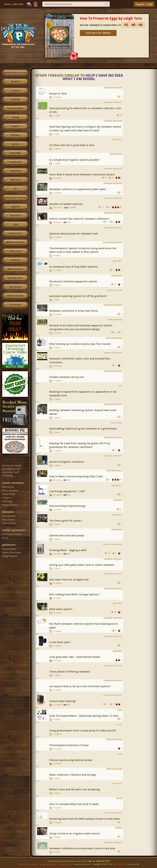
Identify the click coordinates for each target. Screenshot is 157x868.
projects (15, 260)
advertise (35, 864)
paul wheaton (119, 864)
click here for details (98, 33)
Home (7, 4)
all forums (15, 305)
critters (15, 91)
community (15, 162)
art (15, 189)
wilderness (15, 171)
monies (15, 126)
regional (15, 207)
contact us (23, 864)
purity (15, 144)
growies (15, 82)
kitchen (15, 135)
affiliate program (50, 864)
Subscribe (18, 4)
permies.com (15, 278)
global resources (15, 242)
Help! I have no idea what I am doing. (93, 77)
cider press (15, 251)
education (15, 216)
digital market (15, 269)
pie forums (15, 287)
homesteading (15, 108)
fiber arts (15, 180)
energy (15, 117)
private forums (15, 296)
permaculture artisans (15, 198)
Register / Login (144, 4)
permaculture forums (15, 73)
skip (15, 224)
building (15, 100)
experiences (15, 233)
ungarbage (15, 153)
